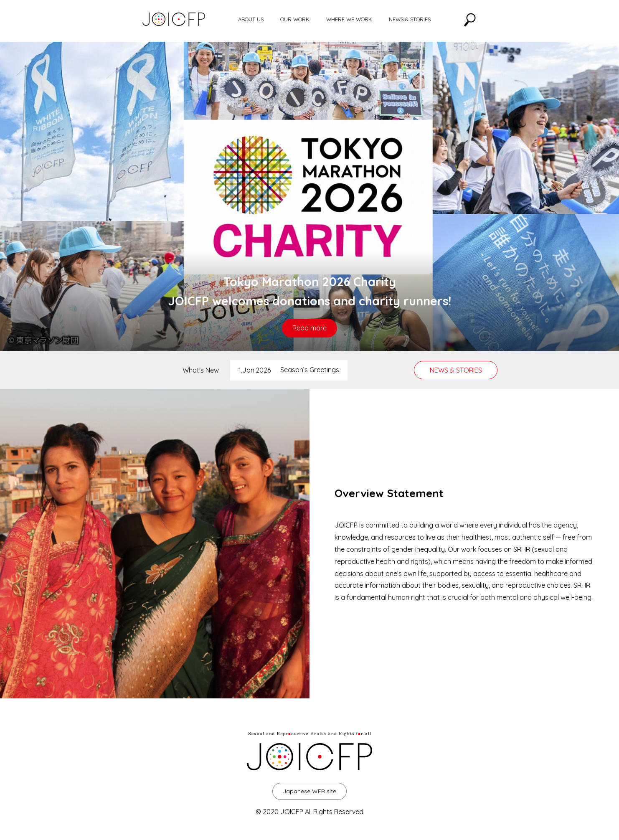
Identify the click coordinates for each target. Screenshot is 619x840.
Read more (309, 328)
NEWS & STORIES (410, 19)
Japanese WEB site (309, 791)
